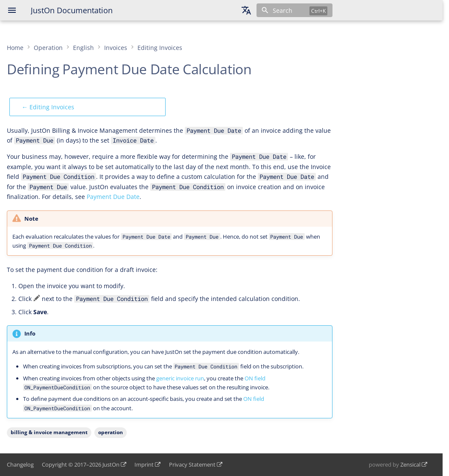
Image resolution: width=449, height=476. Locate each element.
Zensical (410, 464)
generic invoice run (180, 378)
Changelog (20, 464)
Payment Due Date (113, 197)
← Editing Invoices (48, 107)
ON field (255, 378)
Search (283, 10)
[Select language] (246, 10)
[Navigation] (12, 10)
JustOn (111, 464)
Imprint (144, 464)
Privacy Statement (192, 464)
